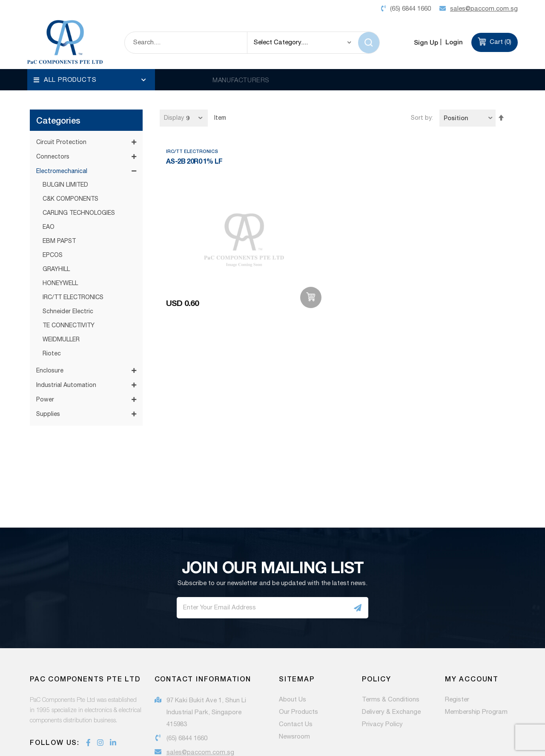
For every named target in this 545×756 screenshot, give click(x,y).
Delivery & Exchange (391, 658)
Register (457, 646)
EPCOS (53, 201)
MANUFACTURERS (241, 80)
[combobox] (186, 43)
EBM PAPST (59, 187)
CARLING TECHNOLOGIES (79, 159)
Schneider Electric (68, 257)
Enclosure (50, 317)
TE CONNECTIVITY (69, 271)
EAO (49, 173)
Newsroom (294, 683)
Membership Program (476, 658)
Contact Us (296, 670)
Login (453, 42)
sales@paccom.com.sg (200, 698)
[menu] (91, 80)
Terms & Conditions (391, 646)
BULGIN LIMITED (65, 131)
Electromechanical (62, 117)
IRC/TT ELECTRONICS (73, 243)
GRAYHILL (56, 215)
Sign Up (426, 42)
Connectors (53, 103)
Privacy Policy (382, 670)
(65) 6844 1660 (187, 684)
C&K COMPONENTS (70, 145)
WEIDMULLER (61, 286)
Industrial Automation (66, 331)
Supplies (48, 360)
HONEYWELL (60, 229)
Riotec (52, 300)
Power (45, 346)
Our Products (298, 658)
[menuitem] (91, 80)
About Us (293, 646)
